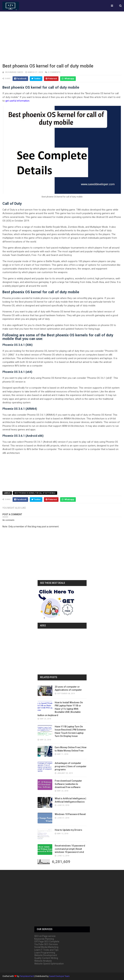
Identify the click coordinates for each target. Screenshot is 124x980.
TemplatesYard (27, 976)
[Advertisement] (62, 37)
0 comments (54, 72)
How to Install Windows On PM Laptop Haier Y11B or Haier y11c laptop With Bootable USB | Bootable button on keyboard (60, 709)
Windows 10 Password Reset (70, 814)
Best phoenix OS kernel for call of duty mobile (35, 493)
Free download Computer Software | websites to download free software (68, 784)
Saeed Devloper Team (59, 976)
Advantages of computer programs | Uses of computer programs (71, 766)
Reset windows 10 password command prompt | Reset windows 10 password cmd (70, 849)
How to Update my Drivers (68, 830)
